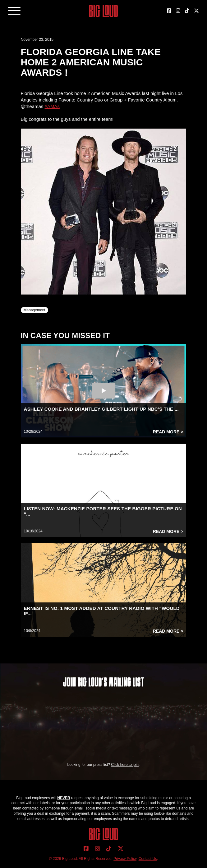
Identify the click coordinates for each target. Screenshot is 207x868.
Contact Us (148, 859)
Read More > (168, 432)
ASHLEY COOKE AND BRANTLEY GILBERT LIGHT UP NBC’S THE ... (101, 409)
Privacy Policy (125, 859)
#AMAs (52, 106)
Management (34, 310)
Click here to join (125, 765)
